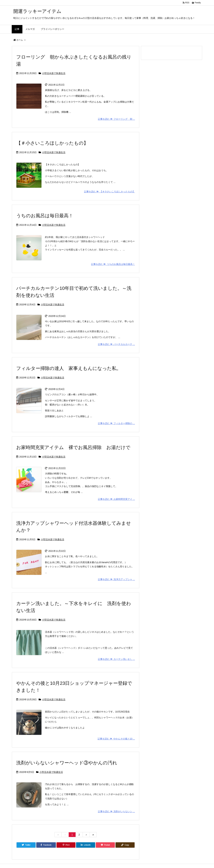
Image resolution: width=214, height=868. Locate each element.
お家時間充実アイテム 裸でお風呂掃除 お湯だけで (73, 447)
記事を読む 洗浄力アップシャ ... (116, 579)
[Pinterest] (66, 845)
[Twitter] (26, 845)
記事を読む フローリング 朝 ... (116, 119)
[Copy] (125, 845)
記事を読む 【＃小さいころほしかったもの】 (110, 192)
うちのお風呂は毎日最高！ (45, 216)
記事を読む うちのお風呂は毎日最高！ (113, 264)
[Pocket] (105, 845)
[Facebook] (46, 845)
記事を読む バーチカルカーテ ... (116, 344)
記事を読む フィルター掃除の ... (116, 423)
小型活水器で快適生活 (54, 73)
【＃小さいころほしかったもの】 (52, 143)
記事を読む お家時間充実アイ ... (116, 499)
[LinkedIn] (86, 845)
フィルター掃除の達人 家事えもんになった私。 (69, 368)
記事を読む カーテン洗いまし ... (116, 659)
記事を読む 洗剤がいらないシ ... (116, 811)
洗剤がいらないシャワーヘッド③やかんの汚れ (67, 763)
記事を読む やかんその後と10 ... (116, 739)
